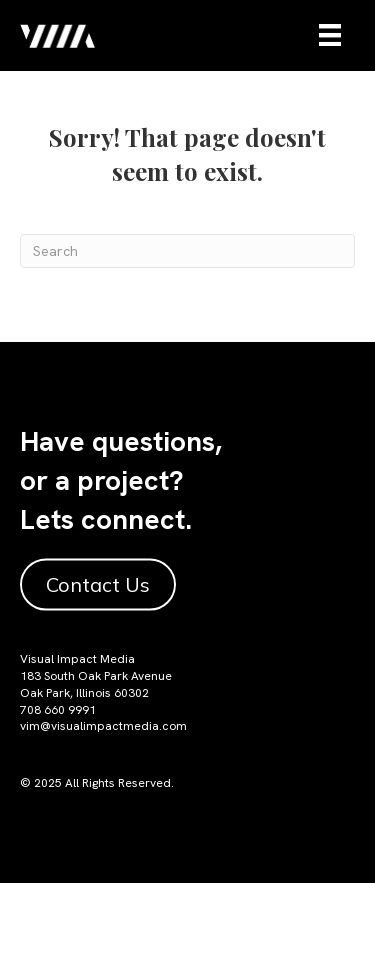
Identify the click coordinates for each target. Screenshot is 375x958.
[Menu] (330, 35)
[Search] (187, 251)
